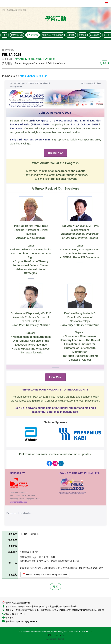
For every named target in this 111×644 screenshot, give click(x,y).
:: (65, 639)
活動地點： (8, 64)
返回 (104, 63)
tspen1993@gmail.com (27, 622)
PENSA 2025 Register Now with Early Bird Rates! (46, 575)
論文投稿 (87, 35)
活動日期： (8, 59)
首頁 (3, 10)
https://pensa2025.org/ (33, 76)
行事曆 (5, 35)
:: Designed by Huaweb (55, 639)
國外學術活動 (34, 35)
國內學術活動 (18, 35)
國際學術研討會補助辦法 (56, 35)
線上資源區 (100, 35)
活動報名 (75, 35)
